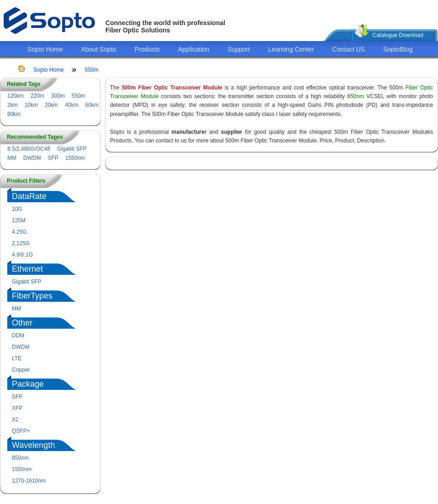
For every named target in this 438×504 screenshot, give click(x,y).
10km (31, 105)
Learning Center (291, 49)
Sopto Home (45, 49)
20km (51, 105)
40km (71, 105)
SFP (53, 158)
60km (92, 105)
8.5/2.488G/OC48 (29, 149)
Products (147, 49)
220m (37, 96)
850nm (20, 458)
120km (16, 96)
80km (14, 114)
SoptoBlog (398, 49)
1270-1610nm (29, 481)
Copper (21, 370)
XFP (17, 408)
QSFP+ (21, 431)
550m (92, 70)
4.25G (19, 232)
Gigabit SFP (72, 149)
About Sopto (99, 49)
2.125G (21, 243)
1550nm (75, 158)
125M (19, 220)
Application (194, 49)
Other (22, 323)
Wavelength (33, 445)
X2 (15, 420)
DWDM (32, 158)
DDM (18, 336)
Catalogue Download (398, 35)
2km (13, 105)
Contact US (349, 49)
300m (58, 96)
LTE (17, 358)
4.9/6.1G (22, 255)
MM (12, 158)
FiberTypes (32, 296)
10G (17, 209)
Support (239, 49)
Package (28, 384)
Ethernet (27, 269)
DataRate (29, 196)
